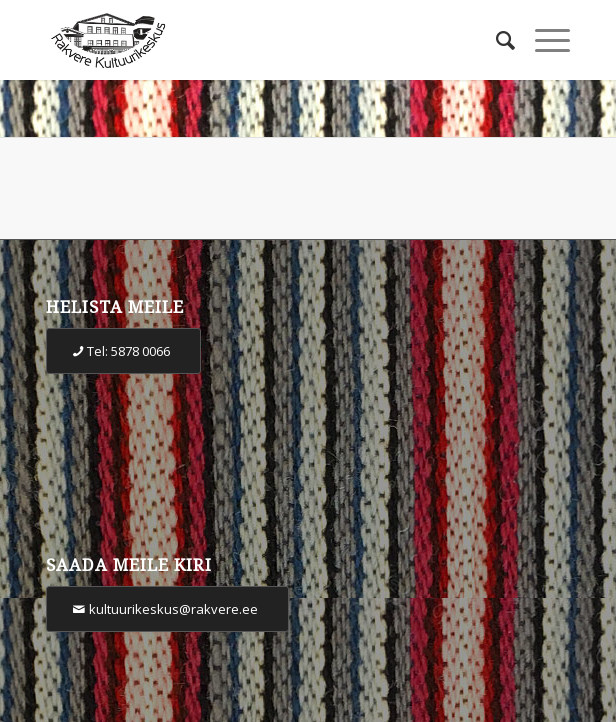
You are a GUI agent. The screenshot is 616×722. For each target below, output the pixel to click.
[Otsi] (495, 40)
